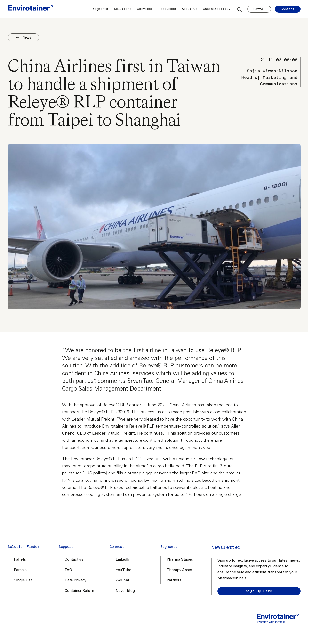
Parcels (20, 570)
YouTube (123, 570)
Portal (259, 9)
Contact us (74, 560)
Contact (288, 9)
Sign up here (259, 591)
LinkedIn (123, 560)
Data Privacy (76, 581)
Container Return (79, 591)
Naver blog (125, 591)
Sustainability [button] (217, 9)
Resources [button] (167, 9)
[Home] (31, 9)
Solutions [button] (123, 9)
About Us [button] (190, 9)
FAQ (68, 570)
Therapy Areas (179, 570)
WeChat (122, 581)
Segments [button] (100, 9)
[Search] (240, 9)
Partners (174, 581)
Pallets (20, 560)
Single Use (23, 581)
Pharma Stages (180, 560)
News (24, 37)
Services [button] (145, 9)
